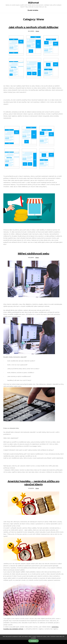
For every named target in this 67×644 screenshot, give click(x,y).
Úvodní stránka (33, 10)
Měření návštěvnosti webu (33, 254)
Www (37, 31)
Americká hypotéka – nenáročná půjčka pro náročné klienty (34, 483)
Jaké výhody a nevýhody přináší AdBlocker (33, 27)
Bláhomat (34, 3)
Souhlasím (33, 641)
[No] (65, 639)
